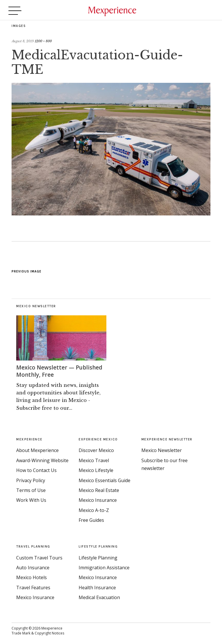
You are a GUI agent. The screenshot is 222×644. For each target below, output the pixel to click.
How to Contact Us (36, 470)
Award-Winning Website (42, 460)
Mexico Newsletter (162, 450)
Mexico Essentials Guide (104, 480)
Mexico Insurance (98, 500)
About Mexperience (37, 450)
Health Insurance (97, 587)
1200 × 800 (43, 41)
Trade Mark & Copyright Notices (38, 633)
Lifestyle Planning (98, 557)
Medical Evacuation (99, 597)
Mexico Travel (94, 460)
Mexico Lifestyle (96, 470)
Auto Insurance (33, 567)
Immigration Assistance (104, 567)
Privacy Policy (31, 480)
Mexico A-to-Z (94, 510)
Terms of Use (31, 490)
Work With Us (31, 500)
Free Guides (91, 520)
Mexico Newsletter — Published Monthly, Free (61, 371)
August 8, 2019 (23, 41)
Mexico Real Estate (99, 490)
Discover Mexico (96, 450)
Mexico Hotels (32, 577)
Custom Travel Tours (39, 557)
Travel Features (33, 587)
